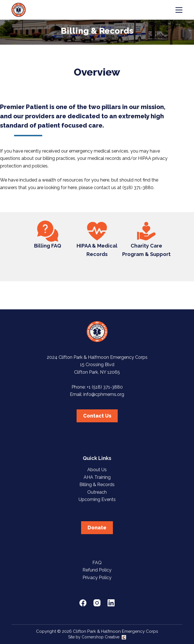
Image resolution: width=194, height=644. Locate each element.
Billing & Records (97, 485)
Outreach (97, 492)
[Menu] (179, 10)
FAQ (97, 563)
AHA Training (97, 477)
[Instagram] (97, 603)
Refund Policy (97, 570)
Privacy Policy (97, 578)
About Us (97, 470)
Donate (97, 528)
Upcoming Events (97, 499)
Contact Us (97, 416)
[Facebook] (83, 603)
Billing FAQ (48, 246)
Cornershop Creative (101, 637)
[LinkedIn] (111, 603)
